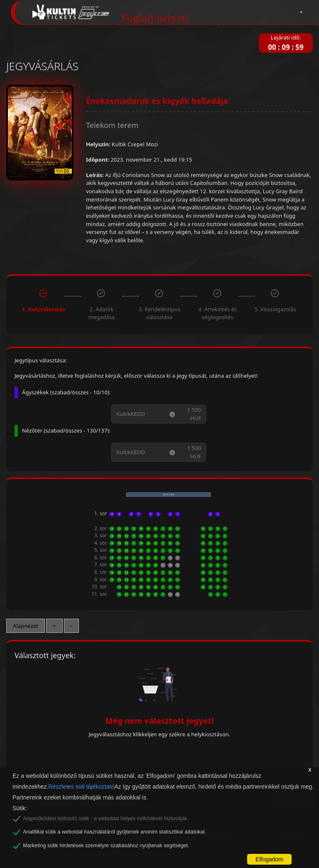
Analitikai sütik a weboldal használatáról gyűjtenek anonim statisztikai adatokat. (114, 832)
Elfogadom (269, 859)
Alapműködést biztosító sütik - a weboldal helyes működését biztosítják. (106, 819)
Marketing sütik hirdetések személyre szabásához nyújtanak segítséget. (106, 846)
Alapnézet (26, 626)
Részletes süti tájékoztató (81, 787)
